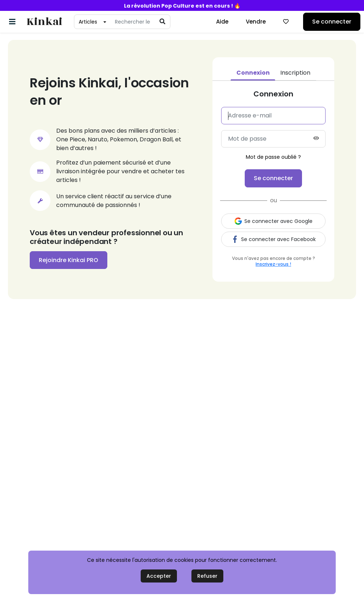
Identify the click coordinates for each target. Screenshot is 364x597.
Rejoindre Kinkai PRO (69, 260)
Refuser (207, 576)
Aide (222, 22)
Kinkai (44, 22)
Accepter (159, 576)
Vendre (256, 22)
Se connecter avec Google (274, 221)
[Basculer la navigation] (12, 22)
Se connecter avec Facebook (274, 239)
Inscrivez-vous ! (273, 264)
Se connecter (332, 22)
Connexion (253, 73)
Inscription (295, 73)
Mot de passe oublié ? (273, 157)
